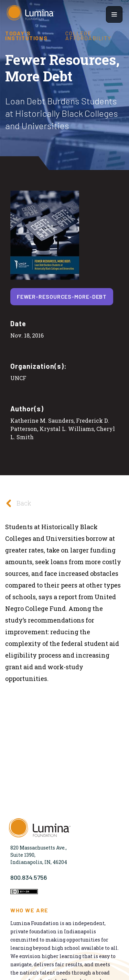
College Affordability (88, 36)
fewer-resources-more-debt (62, 297)
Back (16, 503)
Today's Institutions (26, 36)
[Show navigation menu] (114, 14)
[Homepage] (31, 14)
